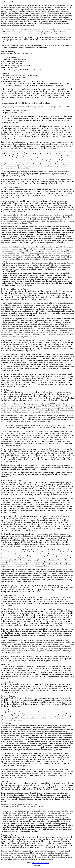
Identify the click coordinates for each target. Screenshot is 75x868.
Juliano (40, 866)
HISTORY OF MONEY (40, 863)
